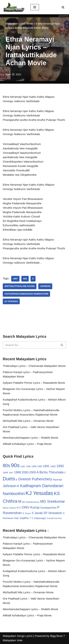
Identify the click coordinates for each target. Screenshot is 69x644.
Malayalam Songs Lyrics (18, 636)
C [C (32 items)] (65, 473)
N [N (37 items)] (18, 508)
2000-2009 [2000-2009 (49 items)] (29, 472)
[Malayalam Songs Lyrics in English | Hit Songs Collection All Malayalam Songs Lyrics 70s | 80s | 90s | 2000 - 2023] (14, 7)
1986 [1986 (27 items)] (28, 466)
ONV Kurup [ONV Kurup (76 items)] (31, 507)
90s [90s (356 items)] (15, 465)
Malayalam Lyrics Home (19, 24)
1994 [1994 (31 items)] (5, 473)
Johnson (45, 286)
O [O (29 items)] (20, 508)
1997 (15, 279)
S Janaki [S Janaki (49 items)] (37, 513)
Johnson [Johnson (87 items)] (10, 486)
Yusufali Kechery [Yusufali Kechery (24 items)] (54, 518)
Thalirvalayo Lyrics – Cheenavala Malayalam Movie (34, 366)
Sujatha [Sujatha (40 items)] (24, 518)
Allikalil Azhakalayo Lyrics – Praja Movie (27, 444)
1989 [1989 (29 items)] (34, 466)
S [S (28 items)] (23, 513)
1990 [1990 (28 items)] (40, 466)
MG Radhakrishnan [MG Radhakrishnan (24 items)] (31, 502)
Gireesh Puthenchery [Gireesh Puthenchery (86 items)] (35, 479)
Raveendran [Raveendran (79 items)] (12, 513)
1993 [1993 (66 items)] (60, 466)
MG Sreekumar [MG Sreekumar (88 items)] (52, 501)
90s (25, 279)
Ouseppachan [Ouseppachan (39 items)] (48, 508)
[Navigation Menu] (35, 7)
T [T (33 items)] (30, 518)
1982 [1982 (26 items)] (23, 466)
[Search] (63, 7)
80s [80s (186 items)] (6, 466)
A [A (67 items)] (38, 472)
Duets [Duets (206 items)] (9, 479)
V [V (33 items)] (32, 518)
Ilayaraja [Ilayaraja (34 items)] (57, 480)
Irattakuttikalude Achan (20, 286)
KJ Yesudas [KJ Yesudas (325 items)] (39, 493)
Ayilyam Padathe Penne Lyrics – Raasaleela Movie (34, 383)
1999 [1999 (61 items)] (17, 472)
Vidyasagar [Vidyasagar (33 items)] (40, 518)
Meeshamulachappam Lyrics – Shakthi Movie (30, 438)
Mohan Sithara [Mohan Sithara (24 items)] (9, 508)
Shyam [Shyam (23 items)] (28, 513)
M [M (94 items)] (20, 501)
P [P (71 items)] (58, 507)
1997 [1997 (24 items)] (11, 473)
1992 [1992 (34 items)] (53, 466)
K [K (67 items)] (18, 486)
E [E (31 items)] (17, 480)
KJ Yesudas (11, 301)
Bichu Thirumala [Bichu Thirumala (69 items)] (51, 472)
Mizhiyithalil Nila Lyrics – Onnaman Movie (28, 421)
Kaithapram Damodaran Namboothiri (26, 294)
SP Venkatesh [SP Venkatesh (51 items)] (53, 513)
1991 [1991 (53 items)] (46, 466)
